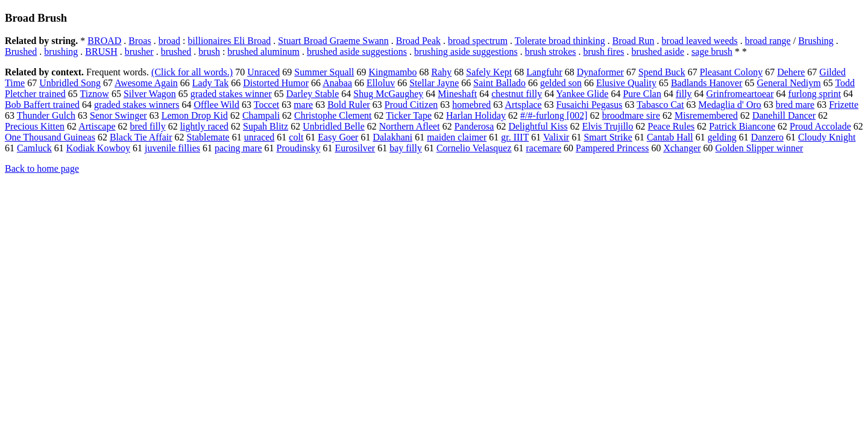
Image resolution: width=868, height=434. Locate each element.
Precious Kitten (35, 126)
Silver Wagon (150, 94)
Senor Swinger (118, 115)
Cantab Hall (670, 137)
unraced (259, 137)
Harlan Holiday (476, 115)
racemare (543, 148)
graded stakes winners (137, 105)
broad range (768, 41)
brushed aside (658, 52)
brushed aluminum (263, 52)
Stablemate (208, 137)
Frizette (844, 105)
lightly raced (204, 126)
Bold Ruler (349, 105)
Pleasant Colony (731, 72)
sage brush (712, 52)
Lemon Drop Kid (195, 115)
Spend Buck (662, 72)
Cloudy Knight (827, 137)
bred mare (795, 105)
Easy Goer (338, 137)
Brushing (816, 41)
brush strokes (551, 52)
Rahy (441, 72)
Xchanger (682, 148)
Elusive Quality (626, 83)
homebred (471, 105)
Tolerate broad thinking (560, 41)
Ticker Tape (409, 115)
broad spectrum (478, 41)
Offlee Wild (216, 105)
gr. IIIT (515, 137)
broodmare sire (631, 115)
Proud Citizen (411, 105)
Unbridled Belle (334, 126)
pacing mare (238, 148)
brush (209, 52)
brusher (139, 52)
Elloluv (381, 83)
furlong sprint (815, 94)
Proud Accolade (820, 126)
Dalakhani (392, 137)
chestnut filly (517, 94)
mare (303, 105)
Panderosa (474, 126)
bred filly (148, 126)
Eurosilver (355, 148)
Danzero (767, 137)
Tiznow (95, 94)
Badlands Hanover (707, 83)
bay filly (406, 148)
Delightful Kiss (538, 126)
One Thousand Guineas (50, 137)
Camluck (34, 148)
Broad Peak (418, 41)
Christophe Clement (333, 115)
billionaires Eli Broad (230, 41)
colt (296, 137)
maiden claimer (457, 137)
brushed (176, 52)
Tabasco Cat (660, 105)
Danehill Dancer (784, 115)
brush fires (604, 52)
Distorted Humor (276, 83)
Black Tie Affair (141, 137)
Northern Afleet (410, 126)
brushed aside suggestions (357, 52)
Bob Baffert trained (42, 105)
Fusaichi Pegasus (590, 105)
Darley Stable (313, 94)
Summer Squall (324, 72)
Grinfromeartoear (740, 94)
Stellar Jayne (434, 83)
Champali (261, 115)
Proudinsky (299, 148)
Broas (140, 41)
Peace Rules (671, 126)
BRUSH (101, 52)
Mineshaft (457, 94)
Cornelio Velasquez (474, 148)
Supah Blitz (266, 126)
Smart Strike (608, 137)
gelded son (561, 83)
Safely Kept (489, 72)
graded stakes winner (231, 94)
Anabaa (337, 83)
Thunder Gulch (46, 115)
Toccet (266, 105)
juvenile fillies (172, 148)
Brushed (21, 52)
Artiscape (97, 126)
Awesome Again (146, 83)
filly (684, 94)
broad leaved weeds (700, 41)
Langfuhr (544, 72)
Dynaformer (600, 72)
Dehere (791, 72)
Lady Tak (210, 83)
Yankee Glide (583, 94)
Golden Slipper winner (759, 148)
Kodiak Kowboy (98, 148)
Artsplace (523, 105)
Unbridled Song (70, 83)
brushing (61, 52)
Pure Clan (642, 94)
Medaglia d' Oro (730, 105)
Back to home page (42, 168)
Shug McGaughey (388, 94)
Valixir (556, 137)
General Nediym (789, 83)
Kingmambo (392, 72)
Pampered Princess (612, 148)
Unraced (263, 72)
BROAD (104, 41)
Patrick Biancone (742, 126)
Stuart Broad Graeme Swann (333, 41)
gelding (722, 137)
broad (169, 41)
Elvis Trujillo (608, 126)
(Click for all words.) (192, 72)
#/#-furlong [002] (554, 115)
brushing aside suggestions (466, 52)
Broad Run (634, 41)
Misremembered (706, 115)
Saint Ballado (499, 83)
